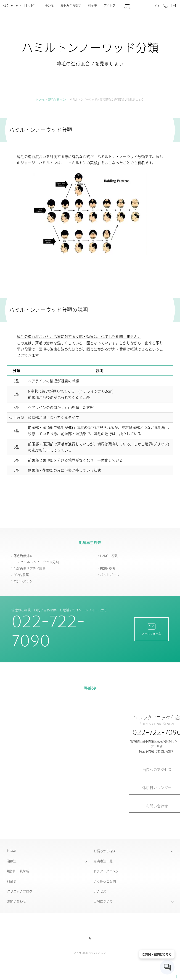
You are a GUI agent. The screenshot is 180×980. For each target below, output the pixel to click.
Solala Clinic (19, 6)
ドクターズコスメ (106, 871)
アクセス (110, 6)
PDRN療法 (107, 568)
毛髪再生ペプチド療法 (29, 568)
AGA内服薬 (21, 575)
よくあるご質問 (105, 881)
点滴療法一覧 (103, 861)
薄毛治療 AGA (57, 100)
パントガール (110, 575)
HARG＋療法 (109, 556)
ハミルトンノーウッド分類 (40, 562)
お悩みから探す (71, 6)
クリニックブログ (20, 891)
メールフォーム (151, 629)
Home (49, 6)
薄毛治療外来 (23, 556)
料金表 (92, 6)
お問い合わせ (16, 901)
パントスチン (23, 581)
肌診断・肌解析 (18, 871)
